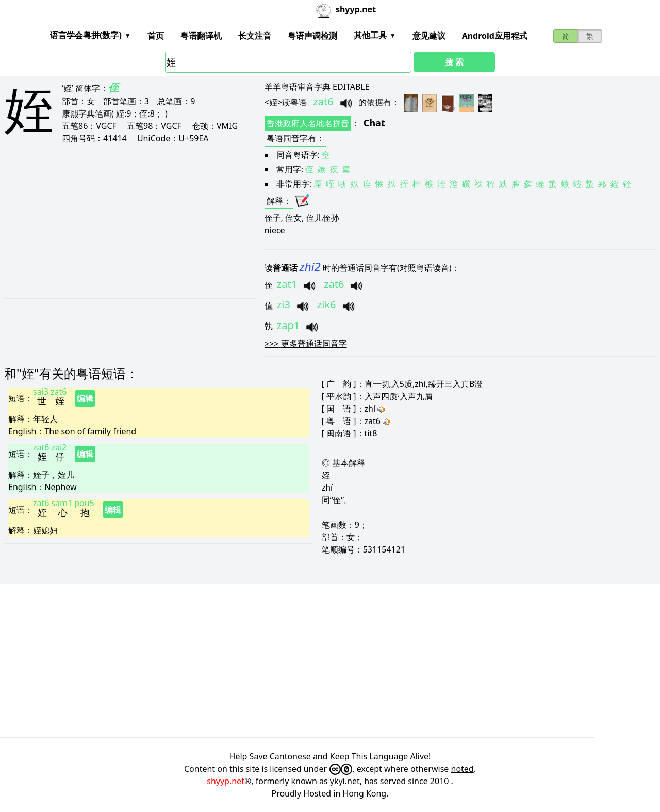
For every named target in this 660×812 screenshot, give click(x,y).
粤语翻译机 (201, 36)
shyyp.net (226, 781)
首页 (156, 36)
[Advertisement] (119, 221)
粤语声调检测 (312, 36)
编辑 (85, 398)
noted (463, 769)
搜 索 (454, 62)
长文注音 (255, 36)
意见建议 (429, 36)
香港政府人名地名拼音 (308, 123)
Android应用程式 (495, 36)
